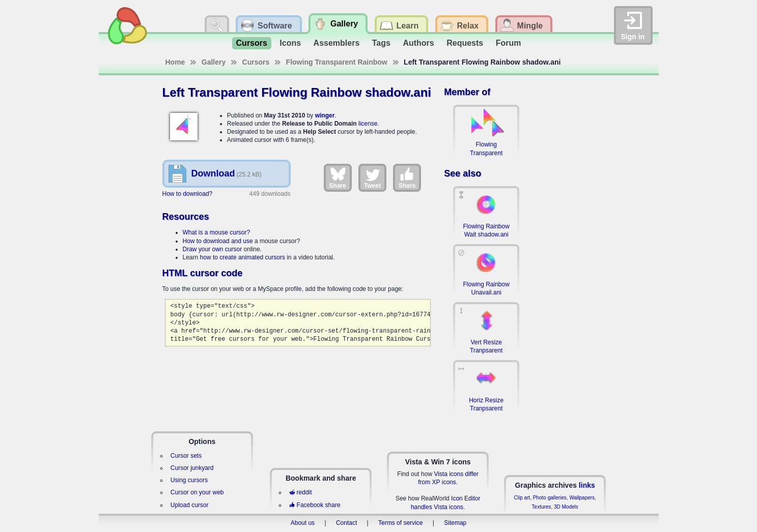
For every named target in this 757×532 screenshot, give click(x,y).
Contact (346, 523)
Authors (418, 43)
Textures (542, 507)
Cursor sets (186, 456)
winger (325, 115)
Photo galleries (550, 498)
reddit (300, 492)
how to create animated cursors (243, 257)
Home (175, 62)
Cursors (252, 43)
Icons (290, 43)
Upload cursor (190, 505)
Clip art (522, 498)
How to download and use (218, 241)
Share (337, 178)
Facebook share (315, 505)
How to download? (188, 194)
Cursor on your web (197, 492)
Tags (381, 43)
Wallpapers (582, 498)
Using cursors (189, 480)
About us (303, 523)
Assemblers (337, 43)
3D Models (566, 507)
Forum (509, 43)
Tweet (372, 178)
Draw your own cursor (213, 249)
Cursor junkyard (192, 468)
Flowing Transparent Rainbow (337, 62)
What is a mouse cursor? (217, 232)
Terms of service (400, 523)
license (368, 124)
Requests (465, 43)
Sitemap (455, 523)
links (587, 485)
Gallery (214, 62)
